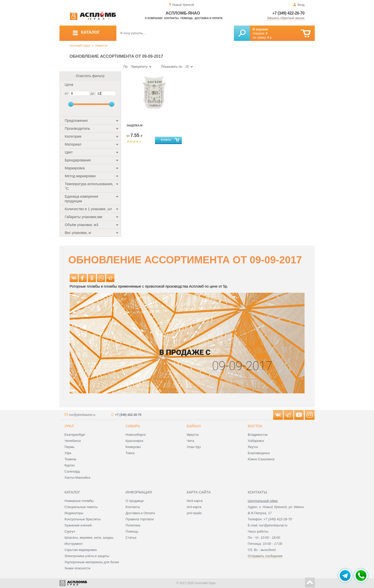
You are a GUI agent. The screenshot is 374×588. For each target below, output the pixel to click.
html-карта (195, 501)
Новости (101, 46)
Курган (70, 465)
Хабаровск (256, 441)
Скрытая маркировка (81, 550)
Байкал (194, 426)
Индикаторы (74, 513)
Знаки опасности (77, 568)
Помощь (187, 18)
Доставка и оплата (209, 18)
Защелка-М (135, 126)
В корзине (260, 29)
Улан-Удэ (194, 447)
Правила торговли (140, 519)
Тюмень (71, 459)
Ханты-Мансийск (77, 478)
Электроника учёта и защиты (87, 556)
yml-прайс (194, 513)
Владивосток (258, 435)
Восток (255, 426)
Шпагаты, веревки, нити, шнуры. (89, 538)
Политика (133, 525)
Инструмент (74, 544)
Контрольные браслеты (83, 519)
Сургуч (70, 531)
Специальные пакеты (81, 507)
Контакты (171, 18)
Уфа (68, 453)
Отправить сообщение (265, 556)
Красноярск (134, 441)
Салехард (72, 471)
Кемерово (133, 447)
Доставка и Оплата (140, 513)
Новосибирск (136, 435)
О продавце (135, 501)
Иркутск (193, 435)
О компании (154, 18)
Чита (190, 441)
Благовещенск (259, 453)
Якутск (253, 447)
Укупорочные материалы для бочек (92, 562)
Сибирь (133, 426)
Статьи (131, 538)
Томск (130, 453)
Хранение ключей (78, 525)
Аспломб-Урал (80, 46)
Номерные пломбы (79, 501)
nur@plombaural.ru (82, 415)
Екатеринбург (75, 435)
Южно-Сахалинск (261, 459)
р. (270, 38)
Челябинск (73, 441)
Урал (69, 426)
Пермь (70, 447)
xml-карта (194, 507)
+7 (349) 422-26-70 (288, 13)
